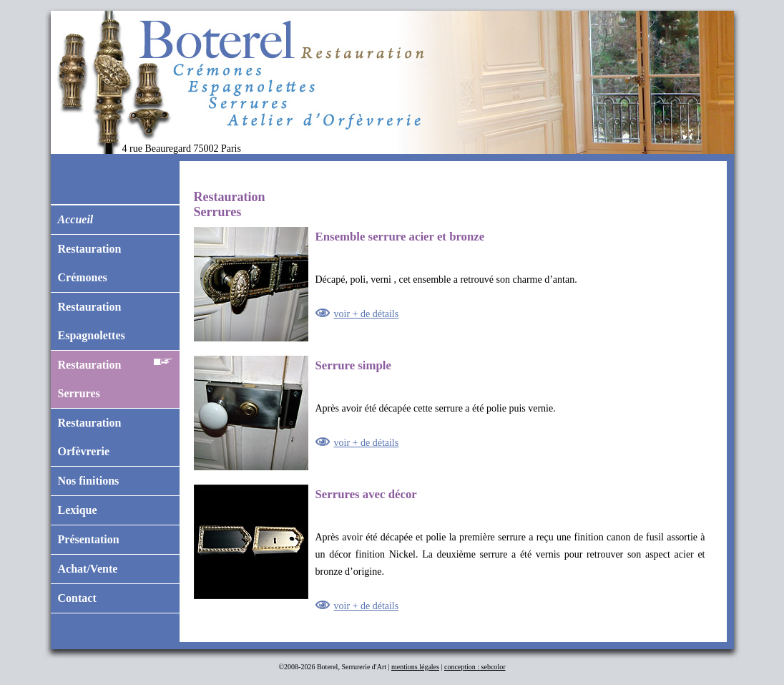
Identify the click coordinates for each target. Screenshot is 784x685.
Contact (77, 598)
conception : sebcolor (475, 667)
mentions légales (415, 667)
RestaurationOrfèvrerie (90, 437)
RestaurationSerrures (115, 375)
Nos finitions (89, 481)
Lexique (78, 510)
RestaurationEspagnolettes (92, 321)
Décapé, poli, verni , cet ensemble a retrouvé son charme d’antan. (450, 284)
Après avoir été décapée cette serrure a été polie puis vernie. (450, 413)
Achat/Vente (88, 569)
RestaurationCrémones (90, 263)
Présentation (89, 539)
